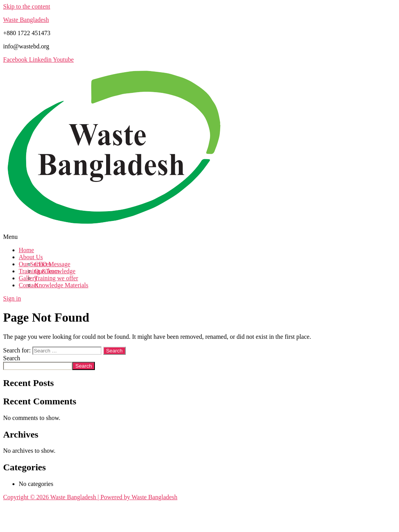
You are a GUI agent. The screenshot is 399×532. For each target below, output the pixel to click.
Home (26, 250)
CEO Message (52, 264)
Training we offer (56, 278)
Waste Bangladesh (26, 20)
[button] (199, 237)
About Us (31, 257)
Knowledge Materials (61, 285)
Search (12, 358)
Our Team (47, 271)
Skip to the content (27, 6)
